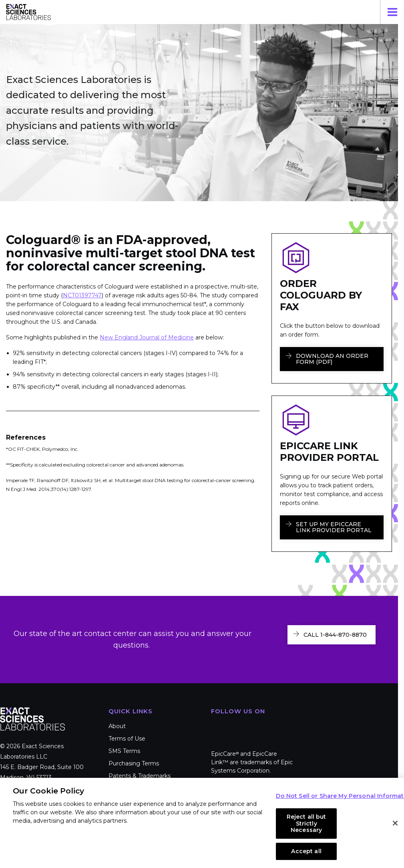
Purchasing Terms (134, 763)
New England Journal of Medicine (147, 337)
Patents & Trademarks (140, 776)
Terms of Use (127, 739)
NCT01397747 (82, 295)
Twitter (242, 728)
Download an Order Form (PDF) (332, 359)
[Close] (395, 823)
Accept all (306, 851)
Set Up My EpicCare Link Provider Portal (334, 527)
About (117, 726)
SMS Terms (124, 751)
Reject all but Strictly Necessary (307, 824)
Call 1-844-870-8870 (335, 635)
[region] (202, 823)
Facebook (218, 728)
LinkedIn (266, 728)
